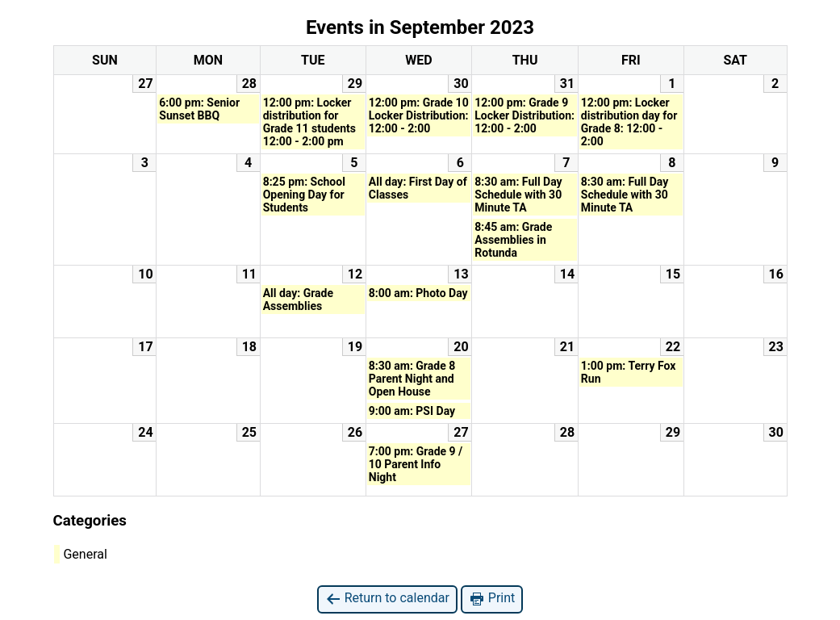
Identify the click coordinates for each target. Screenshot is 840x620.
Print (492, 599)
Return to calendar (387, 599)
